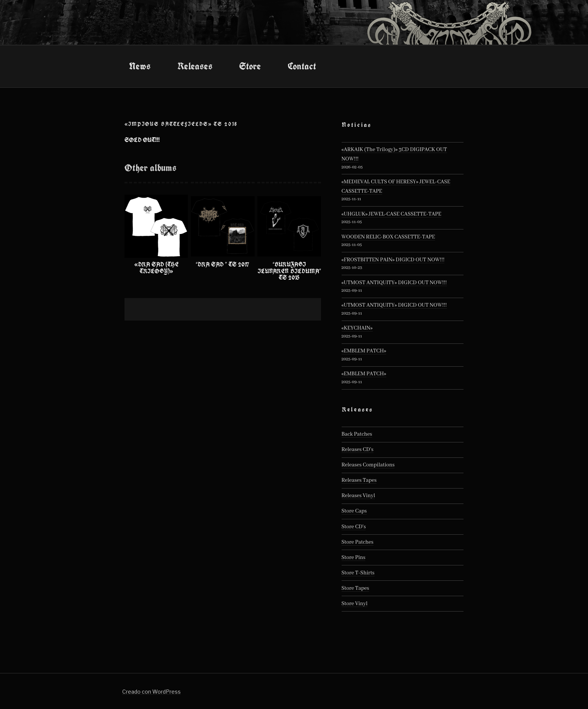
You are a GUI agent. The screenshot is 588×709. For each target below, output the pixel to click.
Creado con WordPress (151, 692)
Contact (302, 66)
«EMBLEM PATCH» (364, 351)
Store (250, 66)
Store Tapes (355, 588)
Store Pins (354, 558)
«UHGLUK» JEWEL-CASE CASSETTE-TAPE (391, 214)
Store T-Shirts (358, 573)
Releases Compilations (368, 465)
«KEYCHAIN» (357, 328)
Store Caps (354, 511)
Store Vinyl (355, 604)
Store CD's (354, 527)
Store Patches (358, 542)
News (140, 66)
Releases (195, 66)
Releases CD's (358, 450)
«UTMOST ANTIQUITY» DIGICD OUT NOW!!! (394, 283)
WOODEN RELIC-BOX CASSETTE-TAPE (388, 237)
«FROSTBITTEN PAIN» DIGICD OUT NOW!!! (393, 260)
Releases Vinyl (358, 496)
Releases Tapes (359, 480)
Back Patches (357, 434)
